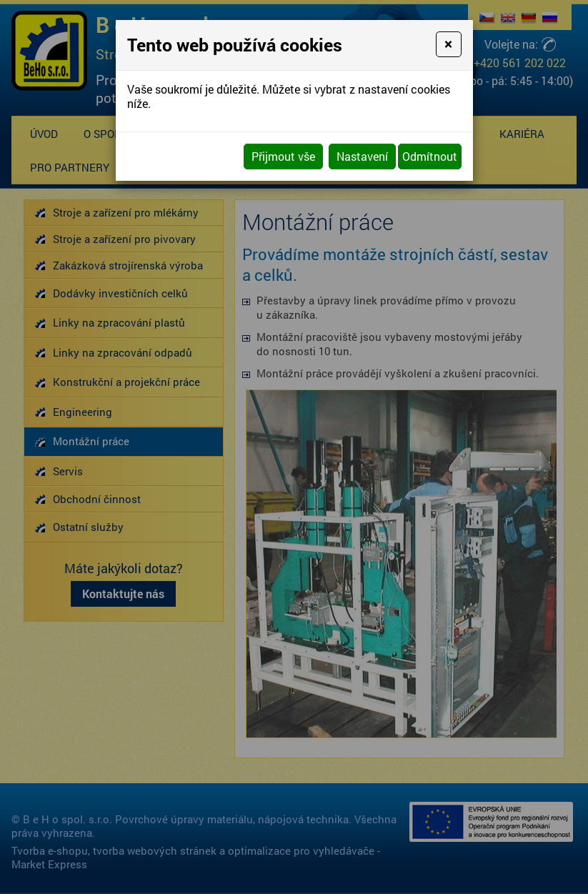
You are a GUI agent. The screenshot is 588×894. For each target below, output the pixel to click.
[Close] (448, 44)
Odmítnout (430, 156)
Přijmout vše (283, 156)
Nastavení (362, 156)
